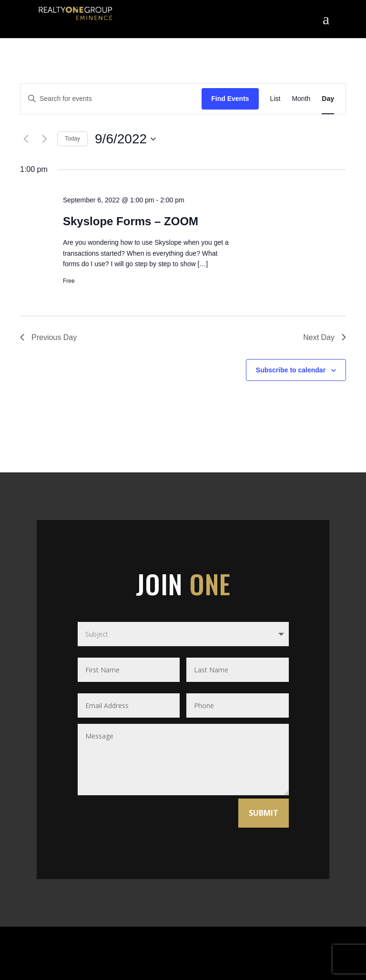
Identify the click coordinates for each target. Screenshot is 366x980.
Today (72, 139)
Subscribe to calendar (291, 370)
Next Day (325, 337)
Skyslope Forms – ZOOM (131, 221)
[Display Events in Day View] (328, 99)
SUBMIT (264, 813)
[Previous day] (26, 139)
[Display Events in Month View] (301, 99)
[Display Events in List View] (275, 99)
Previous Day (48, 337)
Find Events (230, 99)
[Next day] (44, 139)
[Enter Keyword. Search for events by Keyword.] (111, 99)
